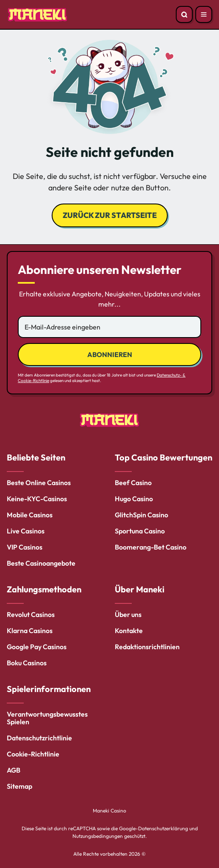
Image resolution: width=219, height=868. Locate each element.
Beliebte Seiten (36, 457)
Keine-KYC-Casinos (37, 499)
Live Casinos (26, 531)
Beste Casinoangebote (41, 563)
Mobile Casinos (30, 515)
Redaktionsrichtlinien (147, 647)
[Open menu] (204, 14)
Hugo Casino (134, 499)
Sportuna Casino (140, 531)
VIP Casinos (25, 547)
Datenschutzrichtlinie (39, 738)
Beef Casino (133, 483)
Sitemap (19, 786)
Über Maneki (140, 589)
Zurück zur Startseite (110, 215)
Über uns (128, 614)
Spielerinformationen (49, 689)
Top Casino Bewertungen (164, 457)
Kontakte (129, 631)
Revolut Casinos (31, 614)
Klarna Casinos (30, 631)
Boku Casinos (27, 663)
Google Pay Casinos (37, 647)
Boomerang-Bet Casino (151, 547)
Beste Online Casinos (39, 483)
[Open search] (184, 14)
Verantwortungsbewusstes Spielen (47, 718)
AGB (14, 770)
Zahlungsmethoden (44, 589)
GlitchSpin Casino (141, 515)
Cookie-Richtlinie (33, 754)
